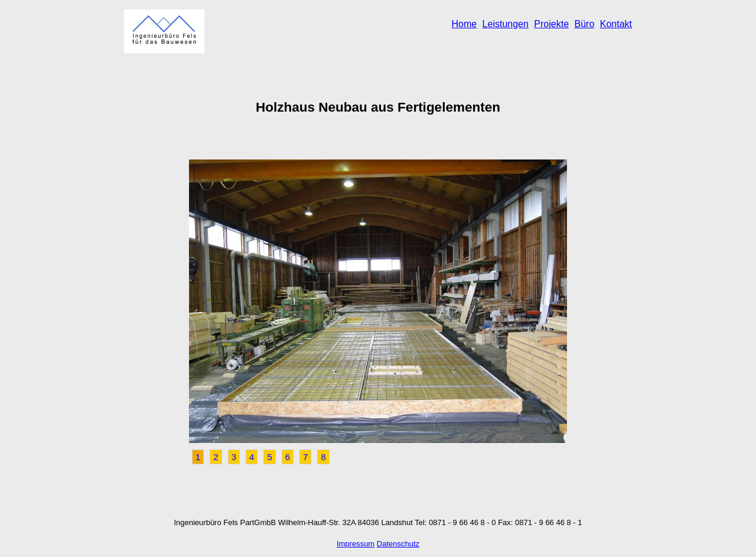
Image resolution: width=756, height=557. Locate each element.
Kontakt (616, 24)
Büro (584, 24)
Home (464, 24)
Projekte (551, 24)
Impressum (356, 544)
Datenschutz (398, 544)
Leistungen (506, 24)
